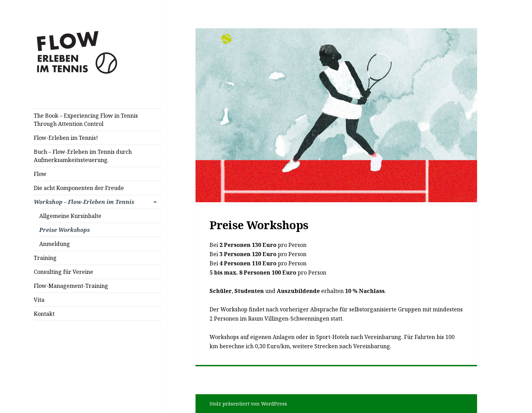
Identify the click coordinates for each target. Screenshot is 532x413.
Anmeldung (55, 244)
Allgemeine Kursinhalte (70, 216)
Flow (40, 174)
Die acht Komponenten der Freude (79, 188)
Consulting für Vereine (63, 272)
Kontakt (44, 314)
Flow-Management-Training (71, 286)
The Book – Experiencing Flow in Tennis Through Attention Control (86, 120)
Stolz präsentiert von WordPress (248, 404)
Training (45, 258)
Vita (39, 300)
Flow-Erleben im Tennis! (66, 138)
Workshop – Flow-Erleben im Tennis (84, 202)
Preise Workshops (64, 230)
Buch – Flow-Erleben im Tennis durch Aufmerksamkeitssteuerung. (83, 156)
